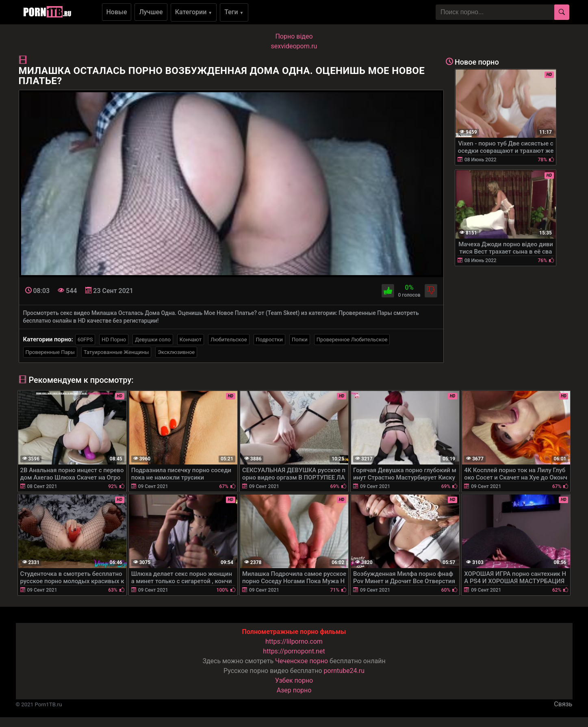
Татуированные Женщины (116, 352)
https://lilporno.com (294, 641)
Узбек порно (294, 680)
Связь (563, 704)
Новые (117, 12)
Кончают (191, 340)
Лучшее (151, 12)
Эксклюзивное (176, 352)
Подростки (269, 340)
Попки (300, 340)
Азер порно (294, 690)
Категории (194, 12)
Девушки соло (153, 340)
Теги (234, 12)
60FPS (85, 340)
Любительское (229, 340)
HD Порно (114, 340)
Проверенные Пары (50, 352)
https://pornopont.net (294, 651)
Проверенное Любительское (352, 340)
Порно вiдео (294, 36)
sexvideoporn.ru (294, 46)
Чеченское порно (302, 661)
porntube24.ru (344, 671)
